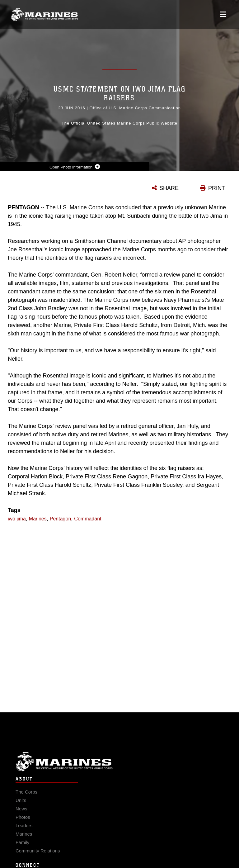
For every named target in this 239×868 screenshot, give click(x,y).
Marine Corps (119, 771)
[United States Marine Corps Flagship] (44, 14)
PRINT (217, 188)
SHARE (169, 188)
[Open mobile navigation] (223, 14)
